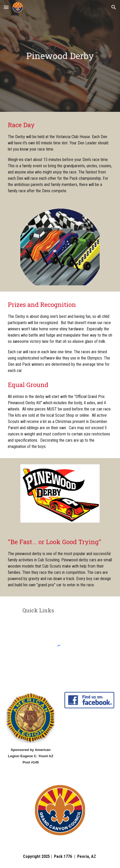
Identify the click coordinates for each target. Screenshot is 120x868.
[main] (60, 56)
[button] (6, 7)
